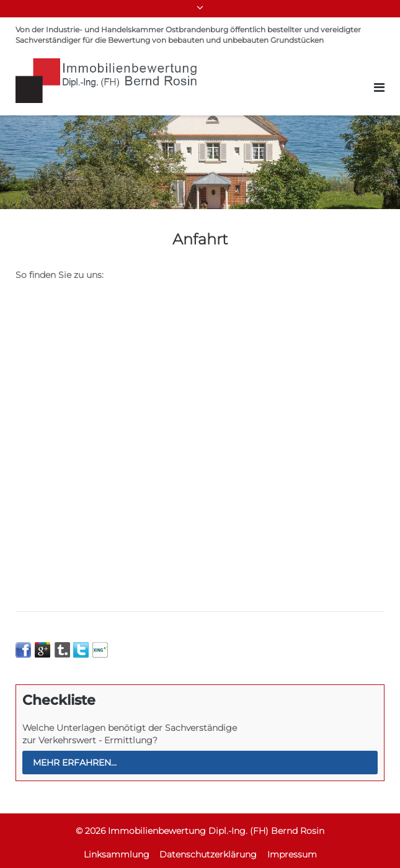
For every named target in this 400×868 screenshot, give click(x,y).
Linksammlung (117, 854)
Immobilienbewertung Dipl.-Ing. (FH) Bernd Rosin (216, 831)
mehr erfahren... (75, 763)
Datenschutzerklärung (208, 854)
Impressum (292, 854)
